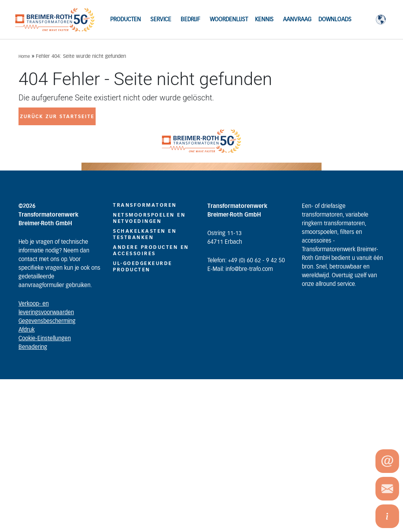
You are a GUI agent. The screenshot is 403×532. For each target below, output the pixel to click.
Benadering (33, 347)
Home (24, 57)
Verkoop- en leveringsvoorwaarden (46, 308)
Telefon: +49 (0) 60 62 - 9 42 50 (246, 261)
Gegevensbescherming (47, 321)
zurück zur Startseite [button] (57, 117)
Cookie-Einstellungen (45, 339)
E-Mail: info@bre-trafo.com (240, 269)
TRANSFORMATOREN (145, 205)
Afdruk (27, 330)
